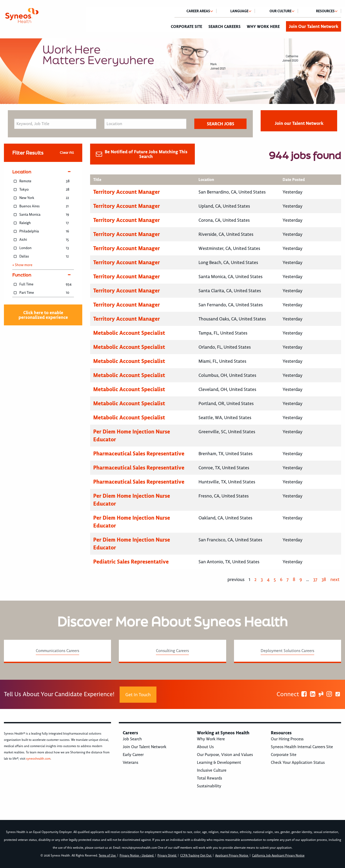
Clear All (67, 153)
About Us (205, 747)
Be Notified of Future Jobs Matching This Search (146, 154)
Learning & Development (219, 763)
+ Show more (22, 265)
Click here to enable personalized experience (43, 315)
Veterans (130, 763)
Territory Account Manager (127, 192)
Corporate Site (186, 27)
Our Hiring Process (287, 739)
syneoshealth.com (38, 759)
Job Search (132, 739)
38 (324, 579)
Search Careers (224, 27)
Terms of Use (108, 856)
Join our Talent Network (299, 123)
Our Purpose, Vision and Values (225, 755)
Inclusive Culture (212, 770)
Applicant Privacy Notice (232, 856)
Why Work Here (263, 27)
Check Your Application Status (298, 763)
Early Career (133, 755)
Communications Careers (57, 651)
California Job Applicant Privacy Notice (278, 856)
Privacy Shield (167, 856)
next (335, 579)
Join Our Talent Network (314, 26)
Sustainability (209, 786)
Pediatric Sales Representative (131, 562)
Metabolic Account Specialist (129, 333)
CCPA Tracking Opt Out (196, 856)
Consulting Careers (172, 651)
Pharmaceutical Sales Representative (139, 453)
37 (315, 579)
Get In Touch (138, 695)
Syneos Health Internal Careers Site (302, 747)
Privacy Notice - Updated (137, 856)
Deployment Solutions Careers (287, 651)
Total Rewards (209, 778)
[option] (172, 71)
